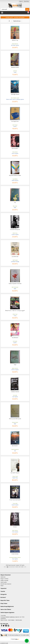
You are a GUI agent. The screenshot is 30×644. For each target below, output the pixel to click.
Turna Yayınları (15, 532)
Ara (27, 10)
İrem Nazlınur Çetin (15, 98)
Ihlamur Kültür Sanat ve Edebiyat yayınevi (15, 99)
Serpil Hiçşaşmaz (15, 449)
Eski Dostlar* (15, 148)
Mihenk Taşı (15, 40)
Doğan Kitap (15, 478)
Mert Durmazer (15, 287)
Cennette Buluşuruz (15, 229)
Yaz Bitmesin (15, 338)
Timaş (15, 316)
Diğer (15, 207)
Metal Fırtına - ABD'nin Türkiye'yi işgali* (15, 311)
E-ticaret (13, 639)
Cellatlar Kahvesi (15, 392)
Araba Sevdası (15, 554)
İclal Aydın (15, 341)
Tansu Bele (15, 503)
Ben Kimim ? (15, 446)
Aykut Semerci (15, 368)
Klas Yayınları (15, 559)
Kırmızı (15, 527)
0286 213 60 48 (4, 620)
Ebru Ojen (15, 206)
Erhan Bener (15, 152)
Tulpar (15, 72)
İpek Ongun (15, 125)
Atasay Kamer (15, 422)
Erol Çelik (15, 395)
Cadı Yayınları (15, 397)
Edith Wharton (15, 44)
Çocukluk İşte (15, 256)
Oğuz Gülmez (15, 530)
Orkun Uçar (15, 314)
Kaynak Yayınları (15, 505)
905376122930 (19, 620)
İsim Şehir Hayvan (15, 473)
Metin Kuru (15, 233)
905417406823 (11, 620)
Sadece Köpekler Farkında (15, 284)
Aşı (15, 202)
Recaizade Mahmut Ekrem (15, 557)
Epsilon (15, 126)
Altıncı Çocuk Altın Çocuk (15, 419)
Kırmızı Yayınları (15, 153)
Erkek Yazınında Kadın (15, 500)
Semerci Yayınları (15, 370)
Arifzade (15, 71)
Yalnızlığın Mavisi (15, 94)
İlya (15, 451)
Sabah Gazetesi (15, 180)
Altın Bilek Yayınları (15, 45)
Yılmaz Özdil (15, 476)
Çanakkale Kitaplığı (15, 262)
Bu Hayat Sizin (15, 121)
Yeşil (15, 365)
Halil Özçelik (15, 260)
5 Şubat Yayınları (15, 234)
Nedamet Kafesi (15, 67)
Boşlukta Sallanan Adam (15, 175)
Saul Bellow (15, 179)
